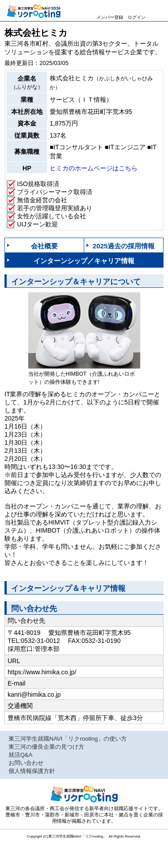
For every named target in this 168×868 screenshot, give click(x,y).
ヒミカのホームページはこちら (94, 168)
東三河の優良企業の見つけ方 (46, 747)
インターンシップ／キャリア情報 (84, 261)
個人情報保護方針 (32, 771)
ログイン (137, 16)
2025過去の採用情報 (124, 246)
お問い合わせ (26, 763)
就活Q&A (20, 755)
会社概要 (44, 246)
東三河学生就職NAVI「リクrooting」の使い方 (68, 739)
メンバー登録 (110, 16)
